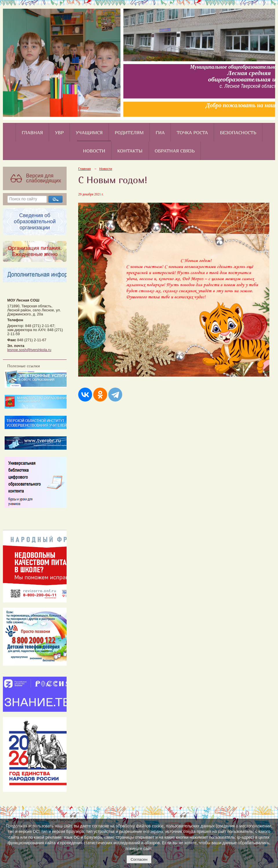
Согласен (139, 859)
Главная (32, 132)
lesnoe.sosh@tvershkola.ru (29, 350)
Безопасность (238, 132)
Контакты (130, 151)
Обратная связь (175, 151)
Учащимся (89, 132)
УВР (59, 132)
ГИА (160, 132)
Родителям (129, 132)
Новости (94, 151)
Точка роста (192, 132)
